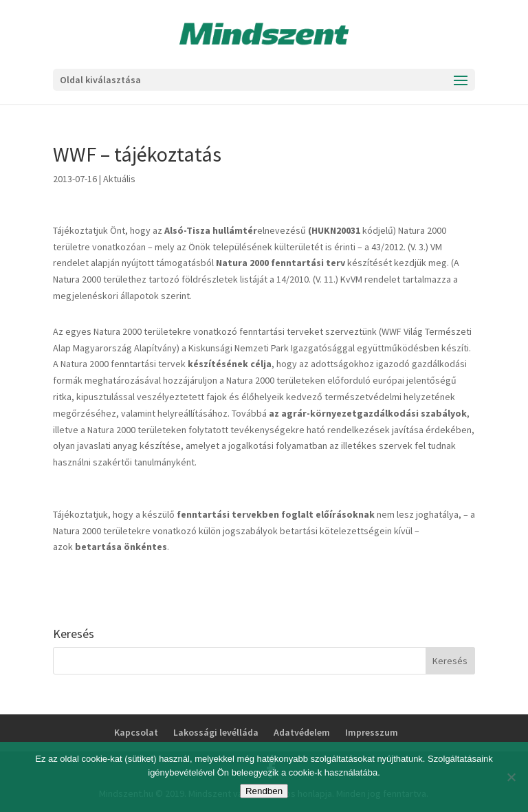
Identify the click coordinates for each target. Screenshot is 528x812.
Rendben (264, 791)
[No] (511, 777)
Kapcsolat (136, 732)
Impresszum (372, 732)
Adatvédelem (302, 732)
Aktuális (119, 179)
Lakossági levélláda (216, 732)
